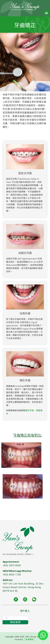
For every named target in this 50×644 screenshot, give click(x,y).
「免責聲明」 (29, 639)
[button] (46, 13)
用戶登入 (25, 611)
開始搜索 (15, 622)
